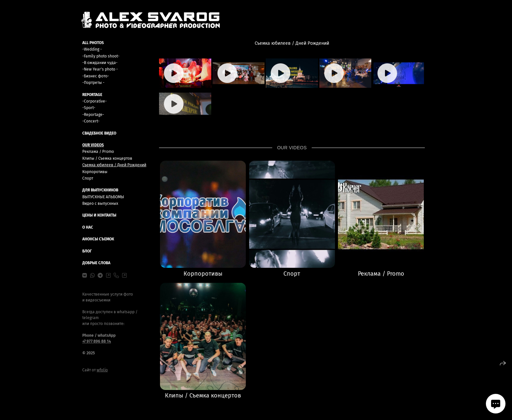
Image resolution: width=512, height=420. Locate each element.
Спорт (88, 178)
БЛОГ (87, 251)
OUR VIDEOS (93, 145)
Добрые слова (96, 263)
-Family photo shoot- (101, 56)
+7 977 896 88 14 (97, 341)
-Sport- (89, 108)
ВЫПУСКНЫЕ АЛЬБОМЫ (103, 197)
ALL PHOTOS (93, 43)
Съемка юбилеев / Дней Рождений (114, 165)
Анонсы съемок (98, 239)
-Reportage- (93, 115)
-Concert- (91, 121)
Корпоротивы (95, 172)
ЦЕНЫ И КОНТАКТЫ (99, 215)
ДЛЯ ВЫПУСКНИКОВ (100, 190)
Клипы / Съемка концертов (107, 158)
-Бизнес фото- (96, 76)
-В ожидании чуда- (100, 63)
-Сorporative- (95, 101)
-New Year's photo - (100, 69)
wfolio (102, 370)
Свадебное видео (99, 133)
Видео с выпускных (100, 203)
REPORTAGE (92, 95)
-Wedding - (92, 49)
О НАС (88, 227)
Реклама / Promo (98, 152)
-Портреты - (93, 83)
